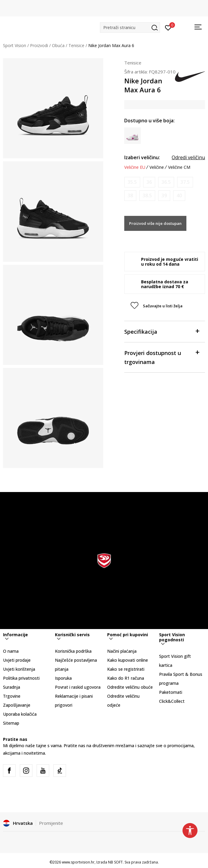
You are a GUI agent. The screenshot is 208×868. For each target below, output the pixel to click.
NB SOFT (115, 862)
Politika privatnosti (21, 678)
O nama (11, 651)
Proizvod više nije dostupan (155, 223)
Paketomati (171, 692)
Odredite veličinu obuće (130, 687)
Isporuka (63, 678)
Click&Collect (172, 701)
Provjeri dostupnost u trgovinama (162, 357)
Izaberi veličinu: (142, 157)
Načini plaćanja (122, 651)
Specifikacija (162, 331)
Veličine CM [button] (179, 167)
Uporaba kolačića (20, 714)
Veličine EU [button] (135, 167)
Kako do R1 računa (126, 678)
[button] (130, 27)
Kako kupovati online (128, 660)
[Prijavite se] (168, 27)
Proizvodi (39, 45)
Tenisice (76, 45)
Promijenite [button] (51, 823)
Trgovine (12, 696)
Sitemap (11, 723)
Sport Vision (15, 45)
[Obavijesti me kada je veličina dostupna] (132, 182)
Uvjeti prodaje (17, 660)
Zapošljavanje (17, 705)
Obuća (58, 45)
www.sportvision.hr (78, 862)
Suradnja (12, 687)
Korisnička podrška (73, 651)
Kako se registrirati (126, 669)
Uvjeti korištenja (19, 669)
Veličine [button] (157, 167)
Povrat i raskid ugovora (78, 687)
